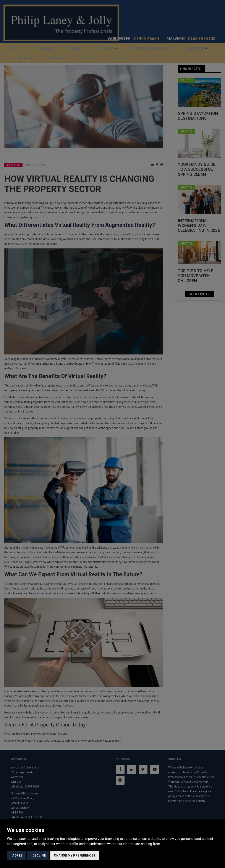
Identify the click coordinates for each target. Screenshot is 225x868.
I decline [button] (38, 855)
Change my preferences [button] (75, 855)
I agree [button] (17, 855)
